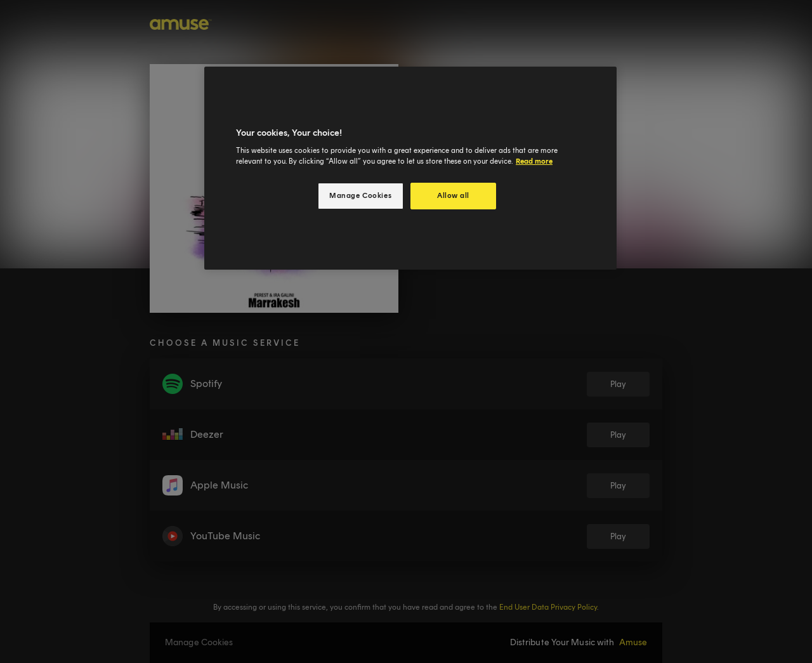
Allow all (453, 195)
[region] (410, 168)
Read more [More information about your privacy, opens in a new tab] (534, 161)
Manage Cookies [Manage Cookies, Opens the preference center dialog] (360, 195)
